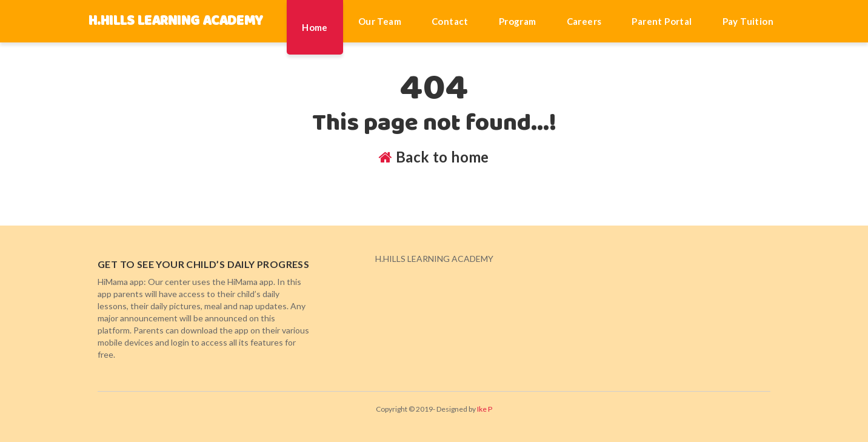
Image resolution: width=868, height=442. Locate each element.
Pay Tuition (748, 21)
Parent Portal (662, 21)
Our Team (380, 21)
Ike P (485, 409)
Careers (584, 21)
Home (315, 27)
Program (518, 21)
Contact (450, 21)
